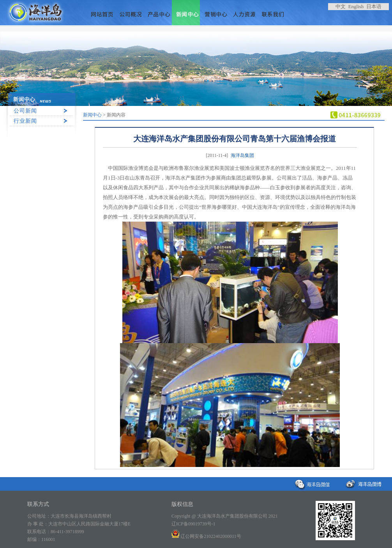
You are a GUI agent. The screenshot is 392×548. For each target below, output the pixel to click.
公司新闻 (25, 111)
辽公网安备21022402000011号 (206, 536)
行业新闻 (25, 121)
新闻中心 (92, 115)
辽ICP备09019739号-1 (193, 524)
